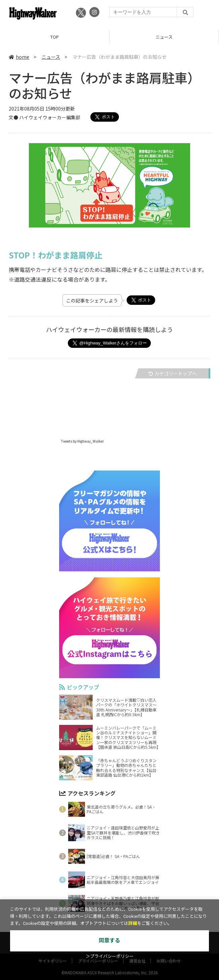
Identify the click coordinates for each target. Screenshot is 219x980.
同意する (109, 941)
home (19, 57)
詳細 (133, 923)
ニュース (164, 37)
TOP (55, 37)
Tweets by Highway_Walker (82, 441)
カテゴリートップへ (173, 373)
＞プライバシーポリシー (110, 956)
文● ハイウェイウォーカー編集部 (45, 117)
